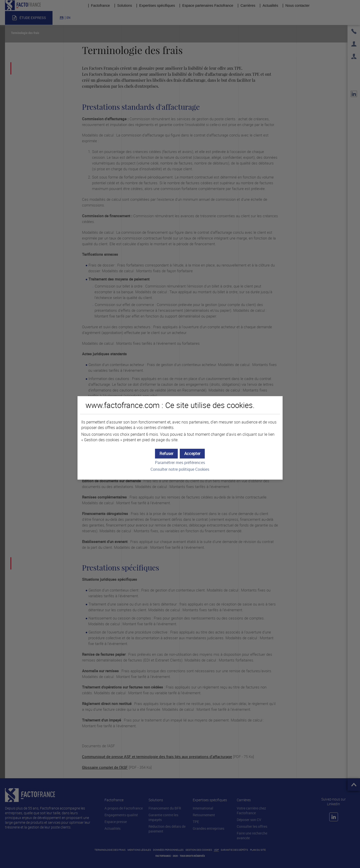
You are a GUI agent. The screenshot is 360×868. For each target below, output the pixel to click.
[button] (192, 454)
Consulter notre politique (180, 469)
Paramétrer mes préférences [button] (180, 463)
